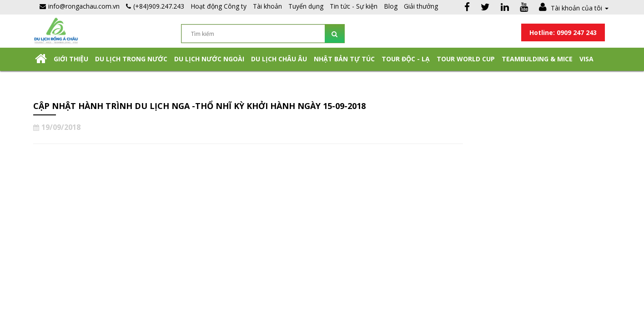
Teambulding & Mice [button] (537, 59)
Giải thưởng (421, 6)
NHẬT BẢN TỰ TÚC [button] (344, 59)
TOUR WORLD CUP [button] (466, 59)
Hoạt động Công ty (219, 6)
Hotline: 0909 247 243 (563, 32)
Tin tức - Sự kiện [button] (354, 6)
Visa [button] (586, 59)
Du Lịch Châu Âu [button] (279, 59)
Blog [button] (391, 6)
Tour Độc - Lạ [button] (406, 59)
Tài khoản (267, 6)
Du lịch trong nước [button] (131, 59)
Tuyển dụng (306, 6)
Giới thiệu (71, 59)
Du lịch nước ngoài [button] (209, 59)
